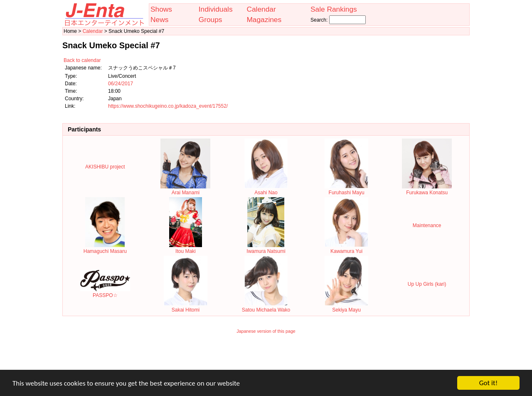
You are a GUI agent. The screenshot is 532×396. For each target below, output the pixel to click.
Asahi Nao (266, 190)
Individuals (216, 9)
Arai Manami (185, 190)
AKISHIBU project (105, 167)
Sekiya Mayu (346, 307)
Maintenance (427, 225)
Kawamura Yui (346, 248)
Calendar (261, 9)
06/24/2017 (121, 84)
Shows (161, 9)
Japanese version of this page (266, 331)
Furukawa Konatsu (427, 190)
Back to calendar (82, 60)
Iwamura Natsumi (266, 248)
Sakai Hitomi (186, 307)
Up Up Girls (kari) (427, 284)
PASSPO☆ (105, 292)
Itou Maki (186, 248)
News (159, 20)
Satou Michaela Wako (266, 307)
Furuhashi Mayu (346, 190)
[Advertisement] (266, 357)
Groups (211, 20)
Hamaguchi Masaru (105, 248)
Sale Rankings (334, 9)
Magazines (264, 20)
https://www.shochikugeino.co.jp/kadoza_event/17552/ (168, 106)
